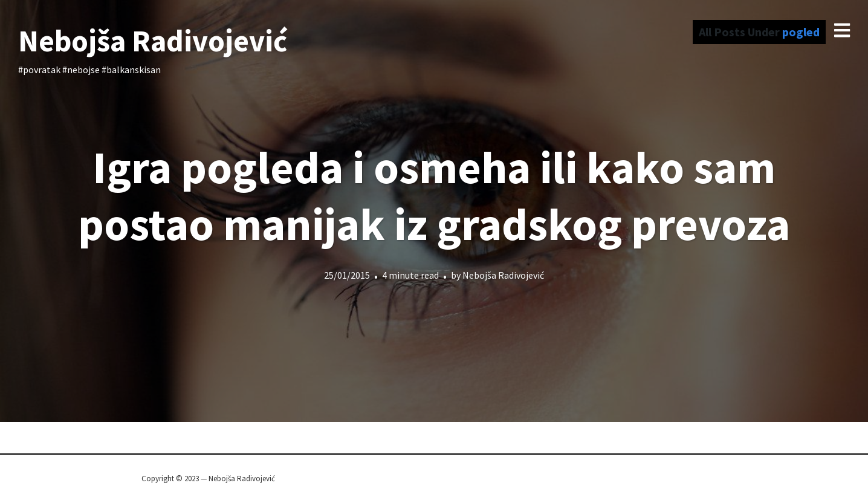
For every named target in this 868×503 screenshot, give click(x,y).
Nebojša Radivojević (153, 41)
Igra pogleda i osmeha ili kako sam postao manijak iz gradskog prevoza (434, 196)
